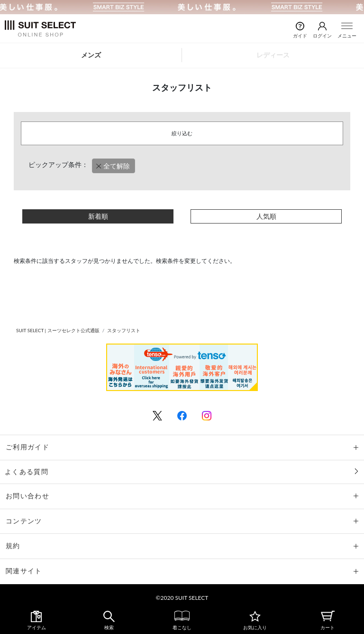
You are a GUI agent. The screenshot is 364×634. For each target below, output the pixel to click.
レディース (273, 55)
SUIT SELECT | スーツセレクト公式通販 (58, 330)
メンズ (91, 55)
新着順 (98, 216)
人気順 (266, 216)
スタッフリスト (124, 330)
